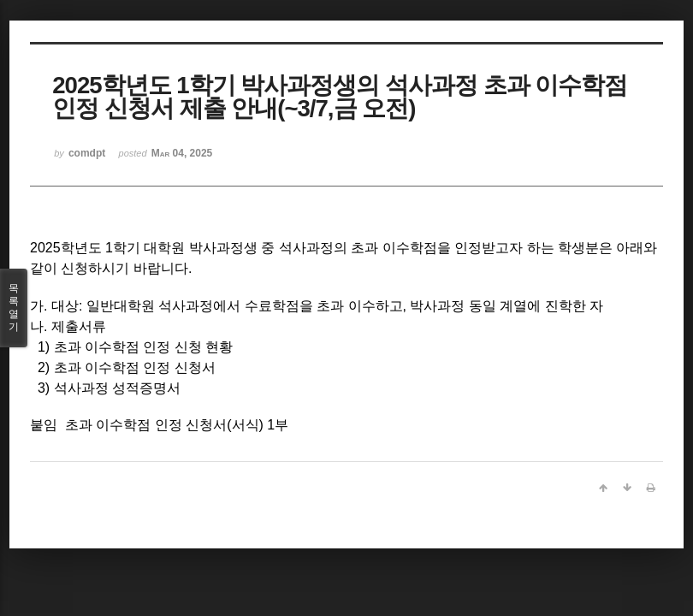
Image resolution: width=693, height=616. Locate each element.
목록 (14, 308)
